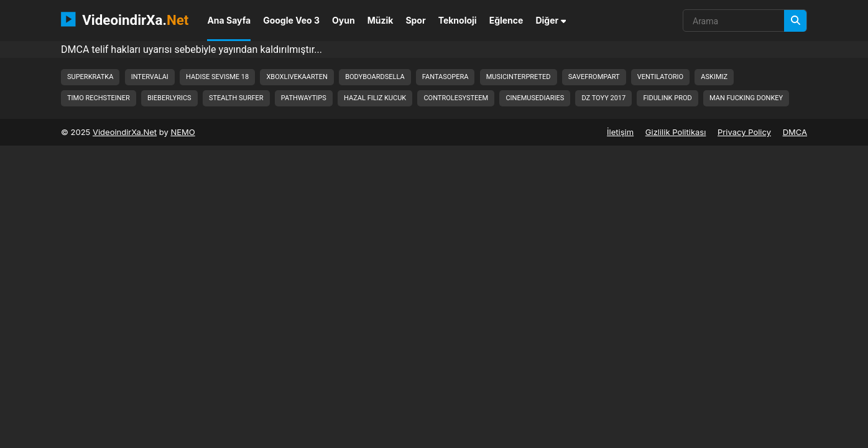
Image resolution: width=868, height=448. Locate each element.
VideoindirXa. (125, 19)
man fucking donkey (746, 98)
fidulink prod (667, 98)
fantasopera (446, 77)
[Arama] (795, 21)
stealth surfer (236, 98)
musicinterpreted (519, 77)
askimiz (714, 77)
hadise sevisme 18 (217, 77)
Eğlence (506, 20)
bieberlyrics (169, 98)
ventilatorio (660, 77)
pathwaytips (304, 98)
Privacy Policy (744, 132)
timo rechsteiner (99, 98)
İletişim (620, 132)
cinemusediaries (535, 98)
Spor (415, 20)
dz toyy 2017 (603, 98)
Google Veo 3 (291, 20)
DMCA (795, 132)
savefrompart (594, 77)
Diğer (551, 20)
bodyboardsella (375, 77)
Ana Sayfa (229, 20)
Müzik (381, 20)
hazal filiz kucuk (375, 98)
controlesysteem (456, 98)
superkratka (90, 77)
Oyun (344, 20)
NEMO (182, 132)
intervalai (150, 77)
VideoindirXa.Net (125, 132)
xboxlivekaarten (297, 77)
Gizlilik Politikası (676, 132)
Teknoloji (458, 20)
